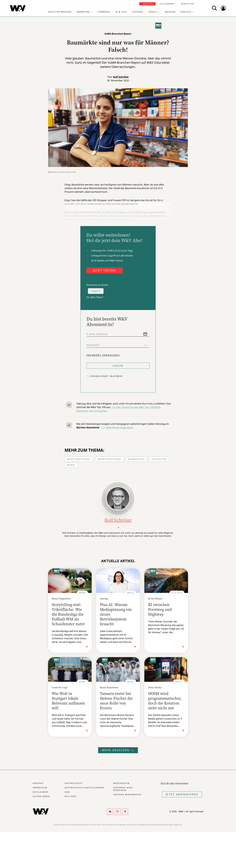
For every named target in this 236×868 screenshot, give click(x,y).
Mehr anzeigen (118, 750)
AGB (67, 792)
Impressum (40, 788)
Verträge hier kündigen (123, 789)
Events (153, 12)
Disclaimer (40, 792)
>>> (103, 427)
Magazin (170, 12)
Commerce (104, 12)
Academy (138, 12)
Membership (137, 459)
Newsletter (188, 4)
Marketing (83, 12)
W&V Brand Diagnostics (120, 427)
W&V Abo (148, 4)
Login (118, 366)
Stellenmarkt (167, 4)
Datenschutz (74, 783)
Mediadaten (121, 783)
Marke (71, 465)
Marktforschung (79, 459)
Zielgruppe (159, 459)
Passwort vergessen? (103, 355)
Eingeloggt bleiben (106, 376)
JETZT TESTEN (104, 270)
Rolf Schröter (121, 77)
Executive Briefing (60, 12)
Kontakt (38, 783)
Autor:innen (41, 796)
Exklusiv (186, 12)
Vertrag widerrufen (127, 795)
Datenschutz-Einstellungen (84, 788)
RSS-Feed (71, 796)
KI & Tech (121, 12)
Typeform (96, 291)
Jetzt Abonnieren (182, 794)
